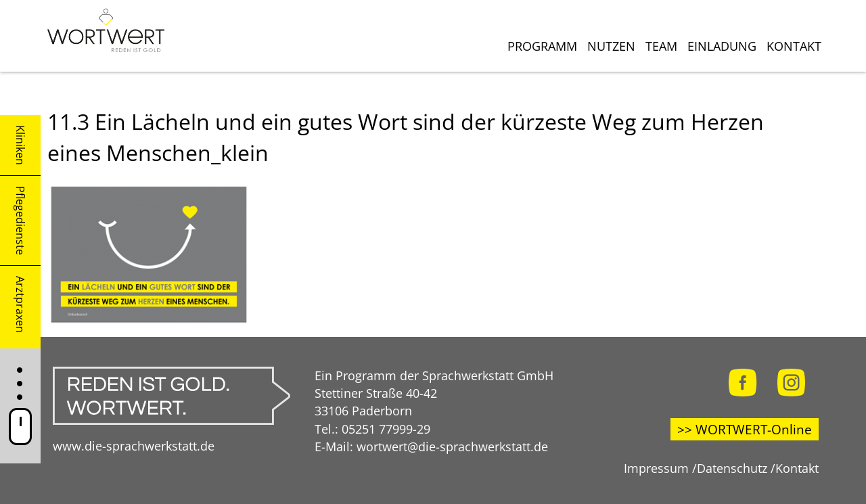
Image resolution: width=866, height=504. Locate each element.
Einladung (722, 46)
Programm (542, 46)
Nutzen (611, 46)
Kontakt (794, 46)
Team (661, 46)
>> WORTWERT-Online (745, 429)
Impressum (656, 468)
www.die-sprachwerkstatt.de (134, 445)
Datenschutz (732, 468)
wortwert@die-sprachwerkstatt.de (452, 446)
